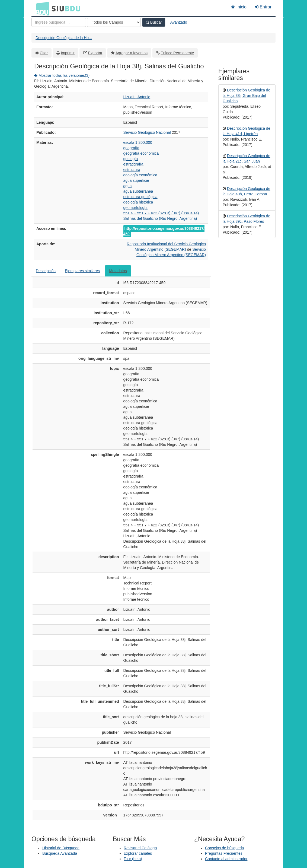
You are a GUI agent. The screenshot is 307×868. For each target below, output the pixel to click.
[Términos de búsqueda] (59, 22)
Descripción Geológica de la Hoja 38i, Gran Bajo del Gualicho (246, 96)
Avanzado (179, 22)
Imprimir (68, 53)
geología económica (140, 175)
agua (128, 186)
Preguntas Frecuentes (224, 853)
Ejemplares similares (82, 271)
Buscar (154, 22)
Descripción (46, 271)
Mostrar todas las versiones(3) (62, 75)
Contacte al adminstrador (226, 859)
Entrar (263, 7)
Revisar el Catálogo (140, 848)
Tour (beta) (133, 859)
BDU (41, 8)
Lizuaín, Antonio (137, 97)
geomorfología (136, 208)
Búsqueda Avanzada (60, 853)
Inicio (239, 7)
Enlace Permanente (177, 53)
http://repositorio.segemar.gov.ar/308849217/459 (164, 231)
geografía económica (141, 153)
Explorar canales (138, 853)
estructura (132, 170)
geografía (131, 148)
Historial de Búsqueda (61, 848)
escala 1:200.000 (138, 142)
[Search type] (114, 22)
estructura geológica (140, 197)
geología (131, 159)
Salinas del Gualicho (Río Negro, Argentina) (160, 218)
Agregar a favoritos (132, 53)
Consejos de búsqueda (224, 848)
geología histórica (138, 202)
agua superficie (136, 180)
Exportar (95, 53)
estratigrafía (133, 164)
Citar (44, 53)
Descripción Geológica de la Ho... (64, 38)
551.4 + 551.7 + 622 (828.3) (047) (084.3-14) (161, 213)
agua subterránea (138, 191)
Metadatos (118, 271)
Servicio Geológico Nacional (148, 132)
